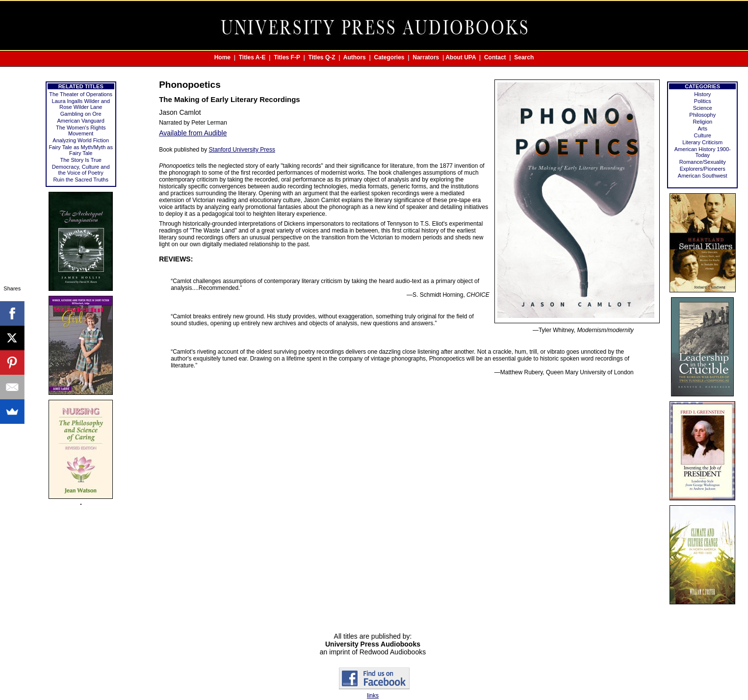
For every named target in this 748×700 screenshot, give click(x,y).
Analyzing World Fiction (81, 140)
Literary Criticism (702, 142)
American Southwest (703, 176)
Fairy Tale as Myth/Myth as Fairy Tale (81, 150)
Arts (702, 129)
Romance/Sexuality (703, 162)
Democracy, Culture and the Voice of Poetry (81, 170)
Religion (702, 122)
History (702, 94)
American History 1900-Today (703, 152)
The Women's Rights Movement (81, 130)
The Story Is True (81, 160)
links (373, 696)
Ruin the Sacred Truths (81, 180)
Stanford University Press (242, 150)
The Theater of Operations (81, 94)
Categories (389, 57)
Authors (355, 57)
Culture (703, 135)
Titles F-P (287, 57)
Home (222, 57)
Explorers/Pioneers (703, 169)
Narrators (426, 57)
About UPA (461, 57)
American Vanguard (80, 121)
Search (524, 57)
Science (703, 108)
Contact (495, 57)
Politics (703, 101)
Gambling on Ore (81, 114)
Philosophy (702, 115)
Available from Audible (193, 133)
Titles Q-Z (322, 57)
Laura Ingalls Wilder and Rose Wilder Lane (81, 104)
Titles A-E (252, 57)
